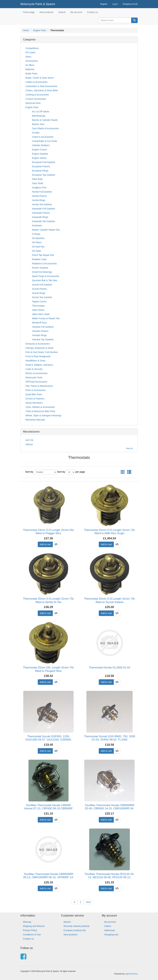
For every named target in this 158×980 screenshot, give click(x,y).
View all (129, 448)
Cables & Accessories (37, 82)
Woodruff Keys (39, 323)
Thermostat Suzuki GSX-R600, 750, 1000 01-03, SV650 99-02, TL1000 (110, 738)
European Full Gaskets (44, 162)
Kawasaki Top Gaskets (44, 221)
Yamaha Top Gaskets (43, 339)
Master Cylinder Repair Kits (46, 230)
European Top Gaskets (44, 175)
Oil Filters (37, 242)
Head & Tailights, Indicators (39, 365)
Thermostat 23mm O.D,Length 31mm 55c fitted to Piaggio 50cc (48, 532)
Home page (29, 12)
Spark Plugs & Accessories (46, 276)
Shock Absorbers (34, 403)
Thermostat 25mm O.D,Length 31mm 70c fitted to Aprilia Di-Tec (48, 600)
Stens (28, 57)
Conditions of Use (32, 935)
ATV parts (31, 52)
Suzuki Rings (39, 293)
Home (26, 30)
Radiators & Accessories (44, 264)
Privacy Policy (30, 930)
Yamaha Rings (39, 335)
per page (80, 472)
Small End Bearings (42, 272)
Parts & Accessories (36, 390)
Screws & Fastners (35, 399)
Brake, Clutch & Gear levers (40, 78)
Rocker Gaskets (40, 268)
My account (76, 12)
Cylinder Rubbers (41, 145)
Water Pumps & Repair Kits (46, 318)
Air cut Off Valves (41, 112)
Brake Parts (31, 74)
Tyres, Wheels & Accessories (40, 407)
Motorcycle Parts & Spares (38, 4)
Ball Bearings (39, 116)
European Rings (40, 171)
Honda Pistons (39, 196)
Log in (115, 4)
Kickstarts (37, 226)
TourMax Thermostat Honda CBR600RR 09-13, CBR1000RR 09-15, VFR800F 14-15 (49, 877)
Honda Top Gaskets (42, 204)
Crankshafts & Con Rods (45, 141)
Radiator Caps (39, 259)
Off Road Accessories (36, 382)
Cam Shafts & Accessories (45, 128)
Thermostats (38, 306)
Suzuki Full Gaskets (42, 285)
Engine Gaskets (40, 154)
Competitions (32, 48)
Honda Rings (39, 200)
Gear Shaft (38, 183)
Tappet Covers (39, 302)
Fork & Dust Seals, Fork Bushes (42, 352)
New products (47, 12)
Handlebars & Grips (35, 361)
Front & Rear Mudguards (38, 356)
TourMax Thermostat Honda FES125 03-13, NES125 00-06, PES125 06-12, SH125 (110, 877)
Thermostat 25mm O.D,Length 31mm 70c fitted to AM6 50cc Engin (110, 532)
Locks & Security (34, 369)
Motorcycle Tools (34, 377)
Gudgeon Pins (39, 188)
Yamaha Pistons (40, 331)
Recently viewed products (77, 926)
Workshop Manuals (35, 420)
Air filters (30, 65)
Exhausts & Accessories (38, 344)
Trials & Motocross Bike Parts (40, 411)
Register (104, 4)
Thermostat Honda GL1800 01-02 (110, 668)
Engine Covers (40, 150)
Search (62, 12)
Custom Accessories (36, 99)
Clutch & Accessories (43, 137)
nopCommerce (131, 974)
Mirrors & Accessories (37, 373)
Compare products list (75, 930)
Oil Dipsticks (38, 238)
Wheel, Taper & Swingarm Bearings (44, 415)
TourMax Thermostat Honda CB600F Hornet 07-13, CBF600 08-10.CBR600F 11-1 (49, 809)
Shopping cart (111, 935)
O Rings (36, 234)
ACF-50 (29, 440)
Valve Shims (38, 310)
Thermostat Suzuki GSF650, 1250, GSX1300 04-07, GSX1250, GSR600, (48, 738)
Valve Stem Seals (41, 314)
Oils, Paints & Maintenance (39, 386)
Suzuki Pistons (40, 289)
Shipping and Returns (34, 926)
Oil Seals (37, 251)
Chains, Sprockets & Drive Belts (42, 90)
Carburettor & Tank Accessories (41, 86)
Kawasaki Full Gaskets (44, 209)
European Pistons (41, 166)
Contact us (92, 12)
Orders (108, 926)
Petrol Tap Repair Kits (43, 255)
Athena (29, 444)
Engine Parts (40, 30)
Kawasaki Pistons (41, 213)
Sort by (29, 472)
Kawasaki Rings (40, 217)
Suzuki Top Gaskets (42, 297)
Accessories (32, 61)
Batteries (30, 69)
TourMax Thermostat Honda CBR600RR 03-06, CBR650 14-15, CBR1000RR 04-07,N (110, 809)
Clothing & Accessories (37, 95)
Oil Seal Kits (38, 247)
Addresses (110, 930)
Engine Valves (39, 158)
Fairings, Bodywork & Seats (40, 348)
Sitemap (27, 922)
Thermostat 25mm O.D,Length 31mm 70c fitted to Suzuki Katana (110, 600)
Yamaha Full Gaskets (43, 327)
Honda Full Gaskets (42, 192)
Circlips (36, 133)
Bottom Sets (38, 124)
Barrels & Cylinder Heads (45, 120)
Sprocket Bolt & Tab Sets (45, 280)
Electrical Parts (33, 103)
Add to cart (45, 544)
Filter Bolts (37, 179)
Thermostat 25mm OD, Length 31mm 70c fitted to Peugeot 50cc (48, 669)
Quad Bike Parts (34, 394)
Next (88, 902)
